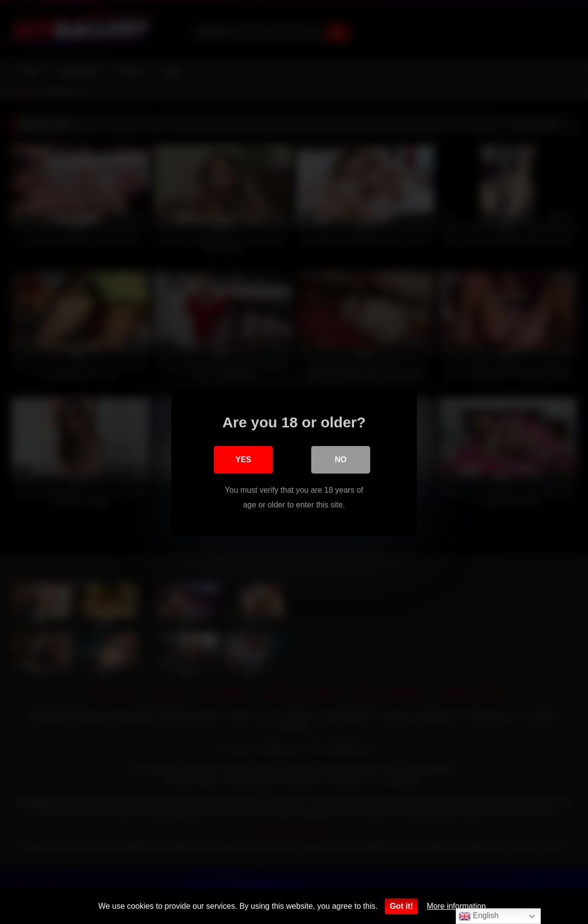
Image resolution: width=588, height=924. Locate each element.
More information (456, 906)
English (479, 916)
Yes (243, 460)
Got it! (401, 906)
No (341, 460)
